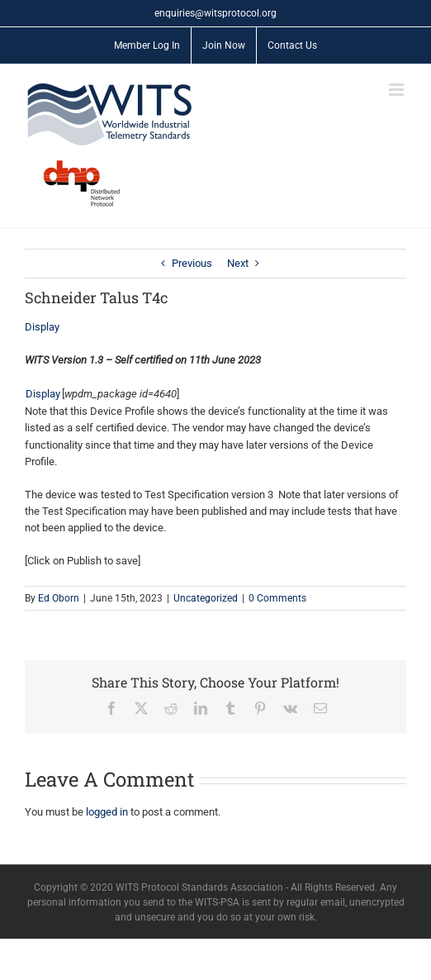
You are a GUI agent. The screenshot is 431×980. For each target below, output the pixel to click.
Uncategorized (206, 598)
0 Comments (277, 598)
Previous (192, 263)
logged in (107, 812)
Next (238, 263)
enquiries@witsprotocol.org (215, 13)
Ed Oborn (59, 598)
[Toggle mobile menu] (398, 90)
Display (42, 327)
